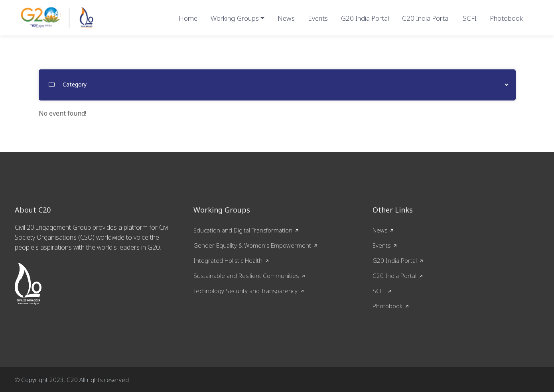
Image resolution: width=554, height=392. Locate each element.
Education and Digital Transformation (243, 230)
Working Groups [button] (235, 18)
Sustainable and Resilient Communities (246, 276)
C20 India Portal (426, 18)
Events (318, 18)
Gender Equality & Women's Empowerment (252, 245)
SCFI (470, 18)
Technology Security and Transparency (245, 291)
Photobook (506, 18)
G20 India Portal (365, 18)
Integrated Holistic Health (228, 260)
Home (188, 18)
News (286, 18)
